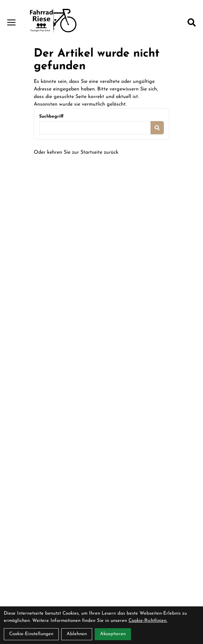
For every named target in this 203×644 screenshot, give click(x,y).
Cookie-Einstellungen (31, 634)
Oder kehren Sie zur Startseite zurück (76, 152)
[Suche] (192, 22)
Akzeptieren (113, 634)
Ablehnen (77, 634)
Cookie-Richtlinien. (148, 621)
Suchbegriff (51, 117)
